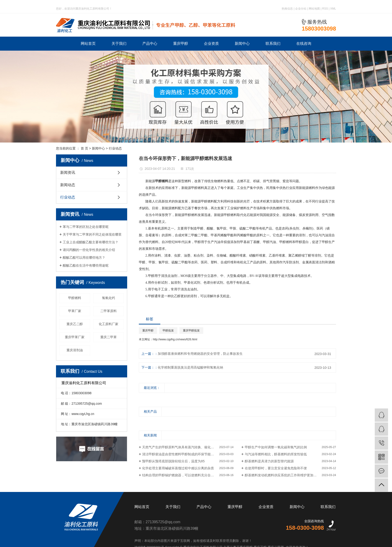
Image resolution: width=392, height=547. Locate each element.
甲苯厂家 (75, 311)
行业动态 (115, 148)
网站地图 (314, 9)
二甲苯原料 (108, 311)
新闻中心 (242, 44)
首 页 (84, 148)
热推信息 (287, 9)
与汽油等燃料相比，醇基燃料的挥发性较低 (276, 454)
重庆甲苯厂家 (75, 337)
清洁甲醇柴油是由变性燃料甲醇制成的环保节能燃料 (180, 454)
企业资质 (211, 44)
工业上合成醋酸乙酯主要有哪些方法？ (91, 242)
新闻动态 (68, 185)
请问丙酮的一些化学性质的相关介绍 (89, 250)
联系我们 (273, 44)
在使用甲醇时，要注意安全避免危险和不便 (276, 468)
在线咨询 (304, 44)
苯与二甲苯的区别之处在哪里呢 (86, 227)
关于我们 (119, 44)
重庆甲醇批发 (191, 331)
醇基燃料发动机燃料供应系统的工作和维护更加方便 (282, 475)
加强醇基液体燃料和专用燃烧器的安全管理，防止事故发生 (200, 354)
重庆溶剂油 (75, 350)
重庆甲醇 (181, 44)
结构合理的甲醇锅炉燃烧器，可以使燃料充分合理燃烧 (181, 475)
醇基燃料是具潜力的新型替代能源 (269, 461)
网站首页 (88, 44)
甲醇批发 (168, 331)
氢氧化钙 (108, 298)
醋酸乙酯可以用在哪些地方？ (84, 258)
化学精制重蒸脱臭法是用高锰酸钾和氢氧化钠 (190, 367)
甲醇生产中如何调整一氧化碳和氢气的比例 (276, 447)
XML (333, 9)
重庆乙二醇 (75, 324)
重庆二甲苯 (108, 337)
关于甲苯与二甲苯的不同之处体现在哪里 (92, 234)
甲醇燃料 (75, 298)
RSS (325, 9)
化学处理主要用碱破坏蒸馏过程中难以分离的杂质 (178, 468)
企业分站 (301, 9)
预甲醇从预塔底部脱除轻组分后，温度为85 (173, 461)
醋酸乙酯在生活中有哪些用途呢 (86, 265)
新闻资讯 (68, 172)
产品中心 (150, 44)
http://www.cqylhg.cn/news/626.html (175, 339)
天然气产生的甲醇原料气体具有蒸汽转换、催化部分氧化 (183, 447)
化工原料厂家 (108, 324)
